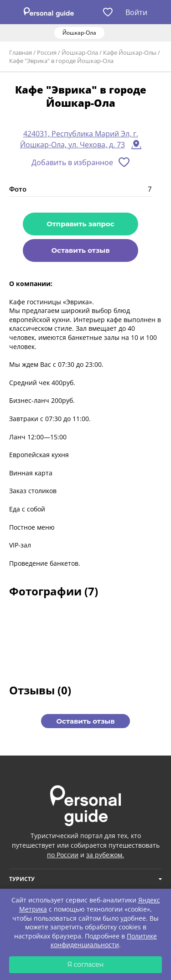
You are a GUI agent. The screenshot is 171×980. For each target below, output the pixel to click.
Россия (47, 52)
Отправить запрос (80, 224)
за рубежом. (105, 855)
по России (63, 855)
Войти (136, 12)
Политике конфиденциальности (104, 941)
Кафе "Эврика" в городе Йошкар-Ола (61, 61)
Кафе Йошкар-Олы (130, 52)
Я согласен (86, 964)
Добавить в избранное (72, 162)
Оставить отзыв (80, 250)
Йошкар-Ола (80, 52)
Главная (21, 52)
